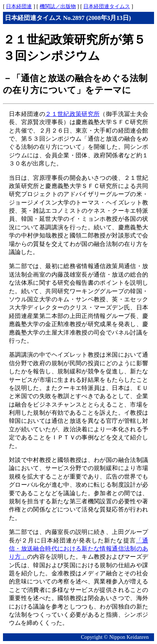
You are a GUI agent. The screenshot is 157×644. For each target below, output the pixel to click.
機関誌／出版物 (58, 6)
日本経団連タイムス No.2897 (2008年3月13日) (68, 18)
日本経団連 (19, 6)
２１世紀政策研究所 (72, 114)
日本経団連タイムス (107, 6)
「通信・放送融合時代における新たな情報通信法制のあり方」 (78, 549)
